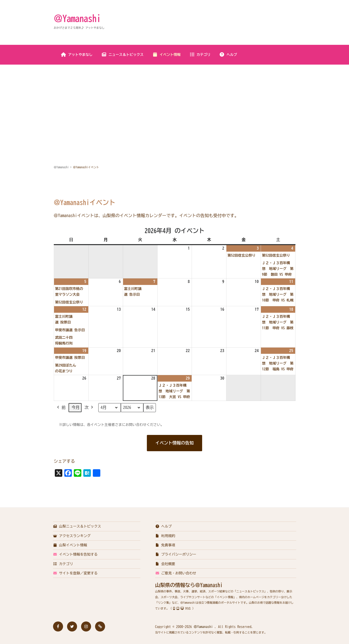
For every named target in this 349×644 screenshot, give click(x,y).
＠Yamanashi (77, 18)
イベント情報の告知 (174, 443)
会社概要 (165, 564)
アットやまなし (77, 55)
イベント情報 (166, 55)
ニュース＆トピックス (122, 55)
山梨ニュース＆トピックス (77, 526)
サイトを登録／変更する (75, 573)
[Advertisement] (175, 102)
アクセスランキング (72, 536)
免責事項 (165, 545)
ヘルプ (228, 55)
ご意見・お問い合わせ (176, 573)
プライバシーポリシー (176, 554)
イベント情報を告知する (75, 554)
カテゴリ (200, 55)
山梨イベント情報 (70, 545)
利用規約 (165, 536)
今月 (76, 408)
